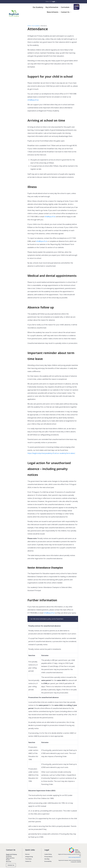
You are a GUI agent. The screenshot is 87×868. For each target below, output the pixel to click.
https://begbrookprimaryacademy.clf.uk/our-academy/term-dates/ (51, 450)
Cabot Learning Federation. (75, 854)
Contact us (11, 862)
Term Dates (28, 856)
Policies (27, 851)
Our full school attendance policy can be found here (49, 616)
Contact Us (28, 858)
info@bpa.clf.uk (33, 97)
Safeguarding (29, 853)
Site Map (47, 856)
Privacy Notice (48, 853)
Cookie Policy (48, 851)
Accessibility (48, 858)
